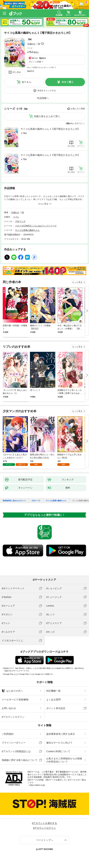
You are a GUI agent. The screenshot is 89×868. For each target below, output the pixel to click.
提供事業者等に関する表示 (61, 734)
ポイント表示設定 (56, 708)
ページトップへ (45, 840)
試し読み (17, 72)
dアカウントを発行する (45, 823)
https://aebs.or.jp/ (37, 785)
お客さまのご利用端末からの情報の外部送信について (64, 760)
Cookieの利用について (58, 751)
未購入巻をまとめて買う (47, 116)
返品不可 (31, 71)
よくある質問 (53, 700)
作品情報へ (43, 98)
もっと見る (77, 282)
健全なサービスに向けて (59, 743)
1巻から (70, 123)
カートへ (26, 82)
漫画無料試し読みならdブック (14, 501)
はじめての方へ (12, 691)
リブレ (16, 217)
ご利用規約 (8, 734)
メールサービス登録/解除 (15, 700)
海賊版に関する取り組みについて (20, 760)
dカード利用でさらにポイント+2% (41, 67)
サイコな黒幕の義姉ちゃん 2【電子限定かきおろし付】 (50, 155)
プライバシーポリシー (14, 743)
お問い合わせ (9, 708)
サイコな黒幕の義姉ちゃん (27, 230)
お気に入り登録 (78, 109)
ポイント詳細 (35, 62)
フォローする (42, 44)
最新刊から (80, 123)
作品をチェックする (47, 91)
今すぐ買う (68, 82)
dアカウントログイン (13, 717)
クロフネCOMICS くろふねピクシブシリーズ (36, 226)
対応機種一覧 (53, 691)
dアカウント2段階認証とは (16, 751)
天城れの (31, 44)
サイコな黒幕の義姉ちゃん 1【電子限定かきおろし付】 (50, 129)
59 (39, 44)
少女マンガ (20, 221)
